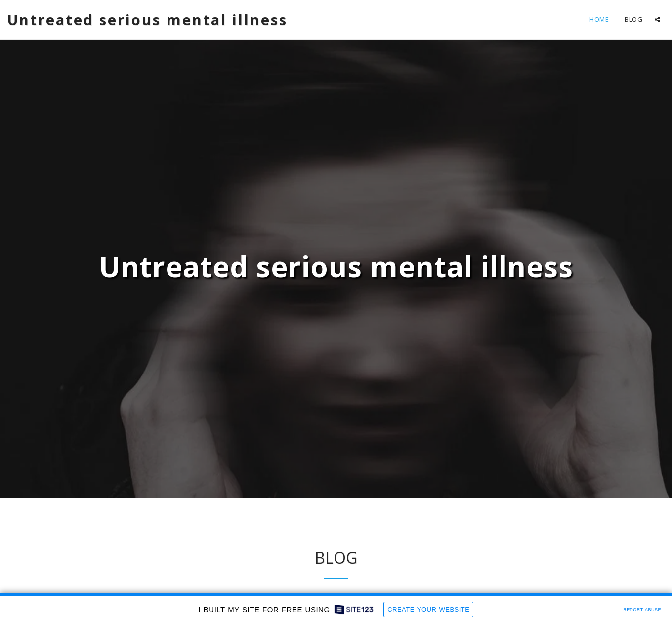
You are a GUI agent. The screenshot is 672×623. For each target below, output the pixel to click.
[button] (657, 20)
